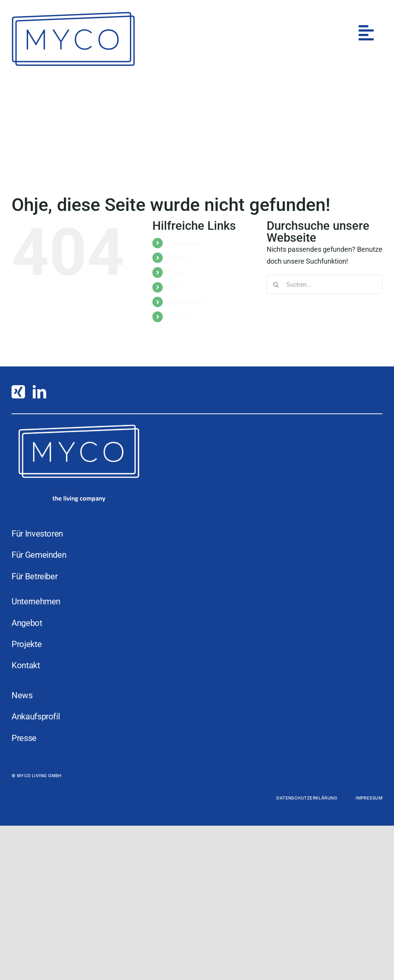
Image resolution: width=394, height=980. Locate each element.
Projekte (178, 272)
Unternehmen (185, 243)
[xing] (18, 392)
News (174, 287)
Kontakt (178, 317)
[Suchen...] (325, 284)
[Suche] (276, 284)
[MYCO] (73, 15)
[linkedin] (39, 392)
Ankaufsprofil (185, 302)
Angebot (178, 258)
